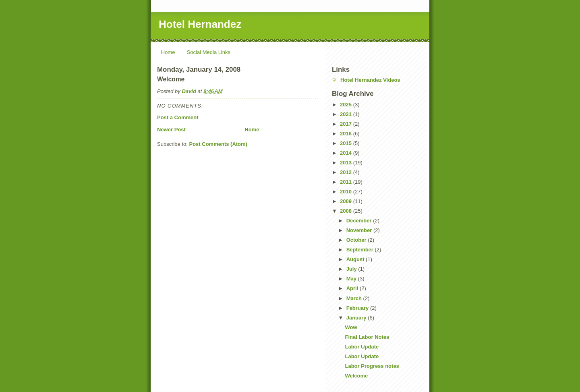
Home (168, 52)
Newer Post (171, 130)
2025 (347, 105)
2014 (347, 153)
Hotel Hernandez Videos (370, 80)
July (352, 269)
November (360, 230)
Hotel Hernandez (200, 24)
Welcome (356, 376)
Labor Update (362, 347)
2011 (347, 182)
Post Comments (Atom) (218, 144)
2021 (347, 114)
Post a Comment (178, 117)
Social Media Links (209, 52)
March (355, 298)
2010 (347, 192)
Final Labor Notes (367, 337)
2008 (347, 211)
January (357, 318)
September (361, 250)
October (357, 240)
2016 (347, 134)
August (356, 259)
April (353, 288)
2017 (347, 124)
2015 (347, 143)
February (358, 308)
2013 (347, 163)
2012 (347, 172)
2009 (347, 201)
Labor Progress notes (372, 366)
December (360, 221)
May (352, 279)
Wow (351, 327)
